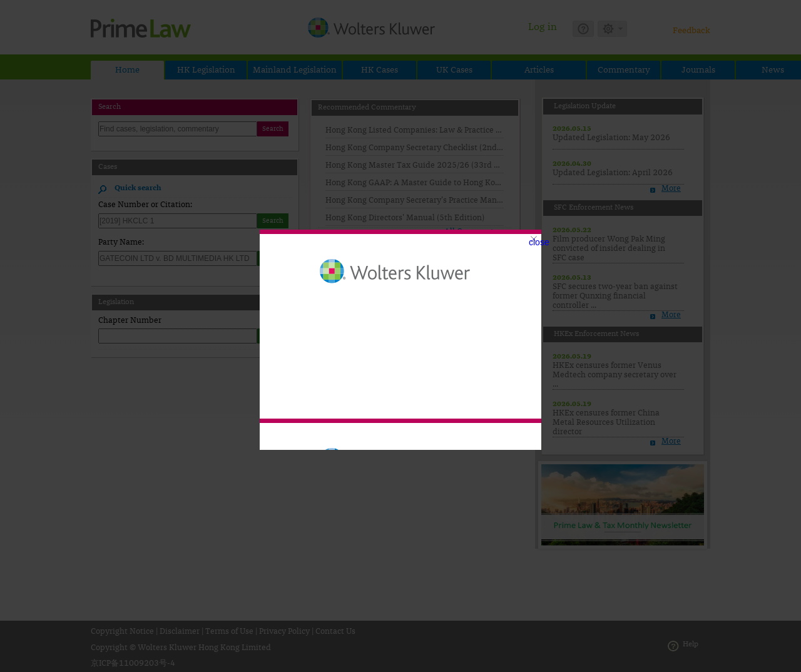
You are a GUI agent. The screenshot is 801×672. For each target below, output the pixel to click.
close (539, 242)
